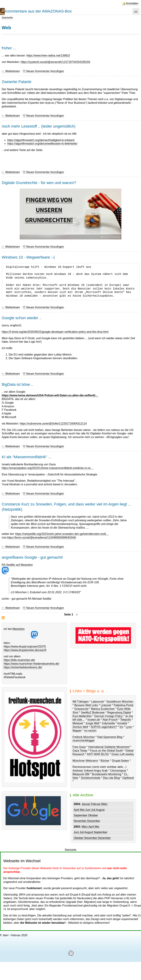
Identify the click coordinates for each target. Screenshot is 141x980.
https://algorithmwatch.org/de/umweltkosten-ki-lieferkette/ (42, 144)
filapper (77, 731)
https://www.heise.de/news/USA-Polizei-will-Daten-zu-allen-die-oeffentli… (50, 395)
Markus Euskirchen (103, 709)
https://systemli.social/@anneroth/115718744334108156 (55, 62)
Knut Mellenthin (82, 716)
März (104, 804)
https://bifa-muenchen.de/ (19, 660)
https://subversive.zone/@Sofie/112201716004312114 (53, 424)
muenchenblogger (84, 740)
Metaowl (78, 723)
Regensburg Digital (119, 712)
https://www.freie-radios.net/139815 (48, 56)
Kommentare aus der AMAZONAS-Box (38, 11)
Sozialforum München (120, 702)
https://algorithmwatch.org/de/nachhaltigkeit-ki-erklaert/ (41, 140)
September (81, 815)
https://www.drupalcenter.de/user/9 (25, 650)
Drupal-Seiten (121, 761)
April (77, 810)
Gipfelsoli (128, 778)
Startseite (7, 17)
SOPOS (96, 727)
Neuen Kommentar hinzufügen (45, 71)
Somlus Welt (80, 727)
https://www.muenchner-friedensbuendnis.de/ (31, 664)
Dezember (94, 821)
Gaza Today (80, 751)
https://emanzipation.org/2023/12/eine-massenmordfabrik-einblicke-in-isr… (48, 468)
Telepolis (126, 720)
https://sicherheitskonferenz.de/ (23, 667)
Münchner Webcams (85, 761)
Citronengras (118, 771)
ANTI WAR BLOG (98, 754)
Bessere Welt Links (86, 705)
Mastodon (25, 633)
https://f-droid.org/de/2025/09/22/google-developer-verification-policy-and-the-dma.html (55, 332)
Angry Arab (101, 771)
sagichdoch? (109, 727)
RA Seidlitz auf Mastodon (17, 569)
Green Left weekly (123, 754)
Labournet (98, 702)
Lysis (129, 727)
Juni (88, 810)
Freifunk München (84, 737)
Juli (94, 810)
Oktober (93, 815)
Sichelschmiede (91, 778)
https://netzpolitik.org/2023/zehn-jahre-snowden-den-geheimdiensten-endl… (62, 534)
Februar (96, 804)
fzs (121, 727)
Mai (83, 810)
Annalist (122, 723)
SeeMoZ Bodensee (93, 712)
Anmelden (132, 3)
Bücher (105, 761)
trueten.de (94, 720)
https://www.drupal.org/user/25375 (25, 646)
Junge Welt (92, 723)
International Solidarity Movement (109, 747)
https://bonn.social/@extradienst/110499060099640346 (41, 538)
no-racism (90, 731)
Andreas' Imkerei (83, 771)
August (100, 810)
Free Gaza (79, 747)
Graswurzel (81, 709)
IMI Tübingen (80, 702)
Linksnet (106, 705)
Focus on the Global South (106, 751)
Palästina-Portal (124, 705)
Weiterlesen (13, 71)
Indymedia (108, 723)
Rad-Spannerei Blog (110, 737)
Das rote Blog (111, 778)
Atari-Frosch (110, 720)
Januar (86, 804)
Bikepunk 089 (81, 774)
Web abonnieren (3, 618)
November (80, 821)
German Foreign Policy (109, 716)
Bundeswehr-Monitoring (107, 774)
